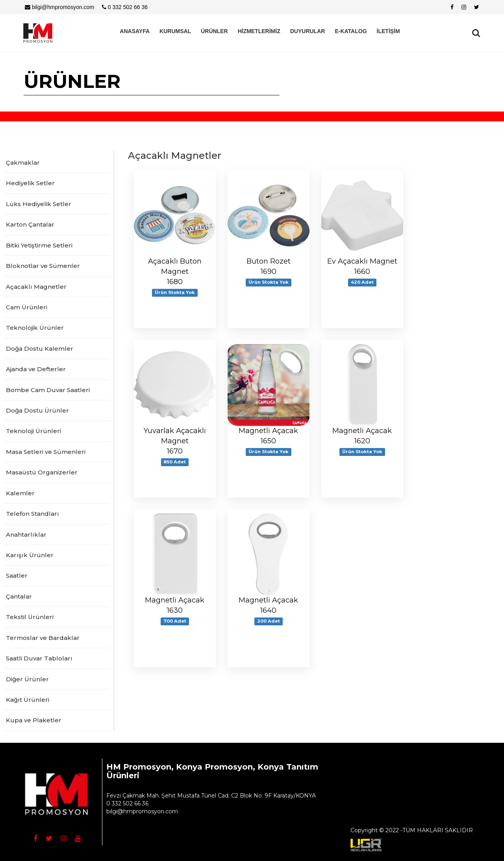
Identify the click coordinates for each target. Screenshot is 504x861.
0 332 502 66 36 (125, 7)
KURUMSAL (175, 31)
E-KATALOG (351, 31)
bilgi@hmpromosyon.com (59, 7)
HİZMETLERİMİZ (259, 31)
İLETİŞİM (388, 31)
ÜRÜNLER (214, 31)
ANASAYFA (135, 31)
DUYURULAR (308, 31)
